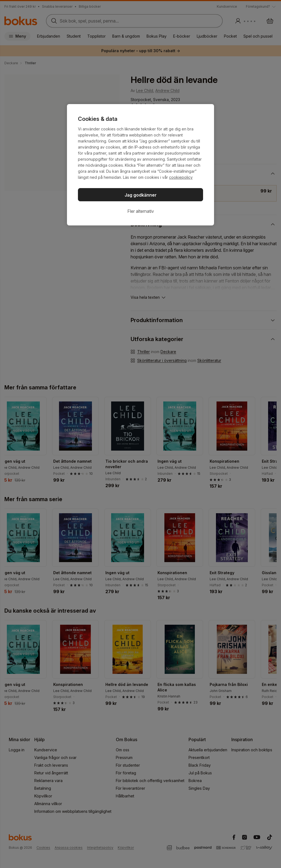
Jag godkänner (141, 195)
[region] (140, 165)
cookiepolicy (181, 177)
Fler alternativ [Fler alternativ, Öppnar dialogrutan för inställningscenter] (141, 211)
